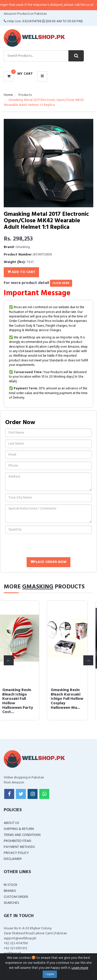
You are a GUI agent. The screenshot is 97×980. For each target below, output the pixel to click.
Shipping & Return (19, 829)
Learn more (80, 968)
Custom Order (16, 897)
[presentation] (43, 546)
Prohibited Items (18, 841)
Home (8, 95)
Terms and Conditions (22, 835)
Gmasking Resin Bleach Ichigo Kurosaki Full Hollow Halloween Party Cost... (22, 701)
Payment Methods (19, 847)
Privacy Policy (16, 853)
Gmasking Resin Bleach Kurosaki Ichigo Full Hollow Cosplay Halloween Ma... (71, 699)
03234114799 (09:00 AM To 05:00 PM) (52, 21)
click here (61, 283)
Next (88, 660)
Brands (10, 891)
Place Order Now (48, 562)
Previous (9, 660)
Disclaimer (13, 859)
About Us (11, 823)
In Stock (11, 885)
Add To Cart (21, 272)
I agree (50, 974)
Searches (11, 903)
